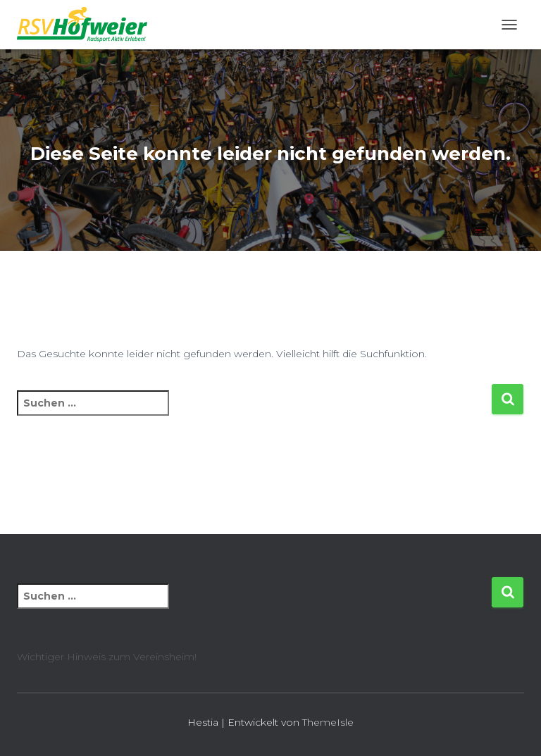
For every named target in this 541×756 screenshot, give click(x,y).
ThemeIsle (328, 722)
